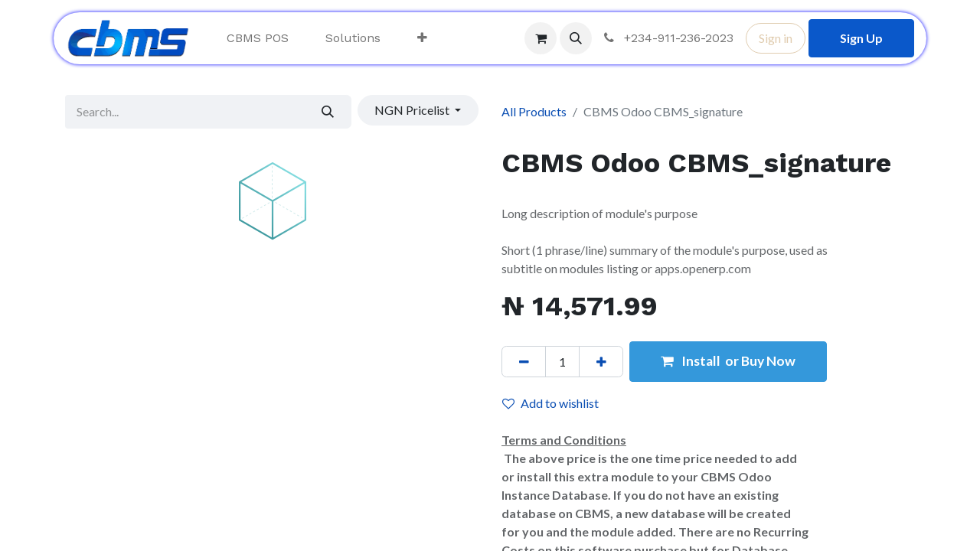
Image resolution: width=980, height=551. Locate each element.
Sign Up (861, 38)
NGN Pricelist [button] (413, 110)
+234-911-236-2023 (667, 38)
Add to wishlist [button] (550, 403)
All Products (534, 111)
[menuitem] (258, 38)
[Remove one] (524, 361)
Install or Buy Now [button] (728, 361)
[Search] (328, 112)
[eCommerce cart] (541, 38)
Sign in (776, 38)
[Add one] (601, 361)
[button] (576, 38)
